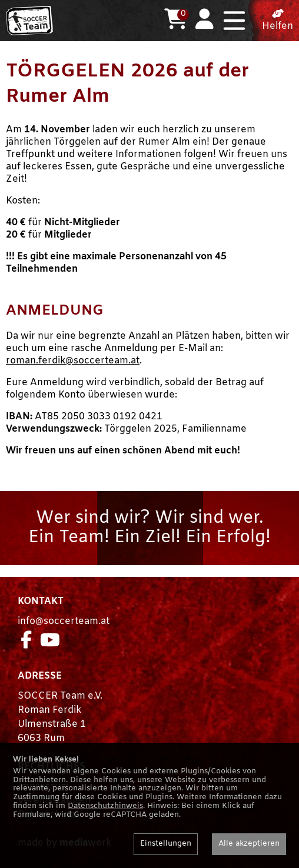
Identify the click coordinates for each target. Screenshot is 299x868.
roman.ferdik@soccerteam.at (73, 361)
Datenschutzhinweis (105, 806)
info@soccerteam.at (64, 621)
